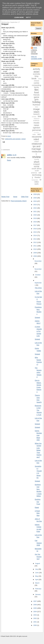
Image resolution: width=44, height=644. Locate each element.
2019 (35, 218)
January (38, 594)
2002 (35, 618)
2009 (35, 253)
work (36, 184)
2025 (35, 198)
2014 (35, 235)
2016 (35, 229)
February (38, 589)
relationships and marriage (13, 139)
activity (36, 69)
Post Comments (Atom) (19, 201)
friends (37, 95)
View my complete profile (36, 58)
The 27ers (38, 288)
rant (39, 134)
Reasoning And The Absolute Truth (38, 410)
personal (37, 130)
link (39, 116)
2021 (35, 212)
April (37, 580)
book (34, 78)
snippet (23, 139)
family (36, 87)
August (38, 563)
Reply (9, 160)
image (36, 109)
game (37, 97)
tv (40, 180)
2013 (35, 239)
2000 (35, 625)
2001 (35, 622)
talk (40, 173)
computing (36, 85)
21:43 (14, 155)
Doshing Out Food (38, 502)
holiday (36, 102)
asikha (9, 155)
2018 (35, 222)
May (37, 576)
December (38, 261)
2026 (35, 194)
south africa (37, 169)
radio (34, 134)
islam (37, 112)
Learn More (19, 17)
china (40, 79)
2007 (35, 601)
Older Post (25, 197)
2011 (35, 246)
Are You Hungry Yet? (38, 557)
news (36, 125)
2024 (35, 201)
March (37, 583)
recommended (37, 138)
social (36, 166)
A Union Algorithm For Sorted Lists (38, 331)
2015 (35, 232)
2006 (35, 605)
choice (36, 81)
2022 (35, 208)
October (38, 275)
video (36, 182)
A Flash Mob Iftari (37, 513)
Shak (35, 48)
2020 (35, 215)
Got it (28, 17)
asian (36, 72)
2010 (35, 249)
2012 (35, 242)
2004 (35, 612)
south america (35, 172)
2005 (35, 608)
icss (36, 107)
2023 (35, 205)
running (36, 159)
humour (36, 105)
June (37, 573)
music (36, 123)
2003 (35, 615)
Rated (37, 507)
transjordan (35, 180)
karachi (36, 114)
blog (36, 76)
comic (37, 83)
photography (36, 133)
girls (37, 99)
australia (36, 74)
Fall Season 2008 (38, 543)
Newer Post (5, 197)
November (38, 269)
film (36, 90)
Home (15, 197)
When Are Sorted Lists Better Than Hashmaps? (38, 450)
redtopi (37, 142)
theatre (38, 177)
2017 (35, 225)
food (37, 92)
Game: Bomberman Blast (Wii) (38, 435)
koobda (34, 117)
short (37, 162)
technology (37, 176)
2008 (35, 256)
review (36, 157)
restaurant (37, 153)
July (37, 569)
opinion (36, 128)
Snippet (5, 24)
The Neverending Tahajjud (38, 372)
